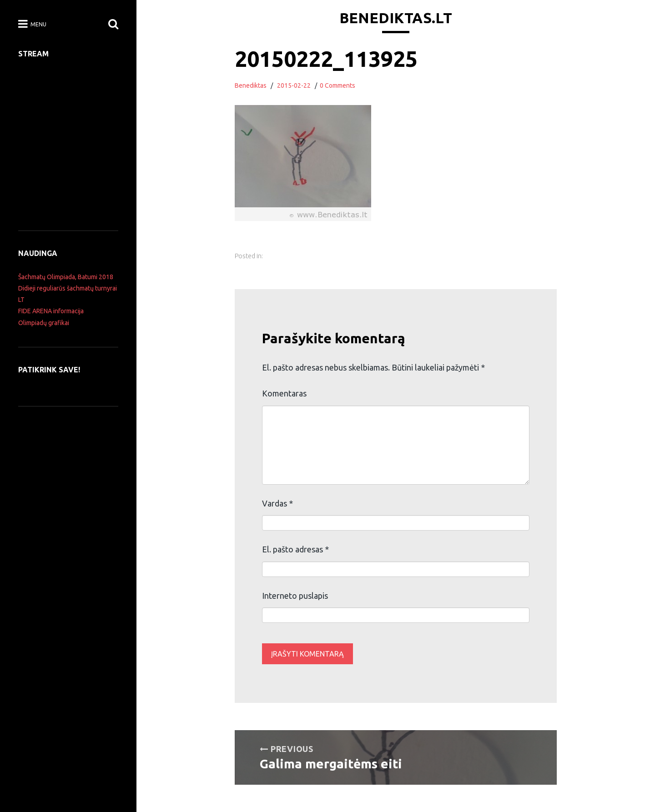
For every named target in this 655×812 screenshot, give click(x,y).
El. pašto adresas (295, 549)
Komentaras (284, 393)
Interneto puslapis (295, 596)
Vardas (277, 503)
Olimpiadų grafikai (44, 323)
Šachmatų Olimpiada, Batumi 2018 (66, 277)
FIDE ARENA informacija (51, 311)
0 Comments (338, 85)
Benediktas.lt (396, 18)
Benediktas (251, 85)
